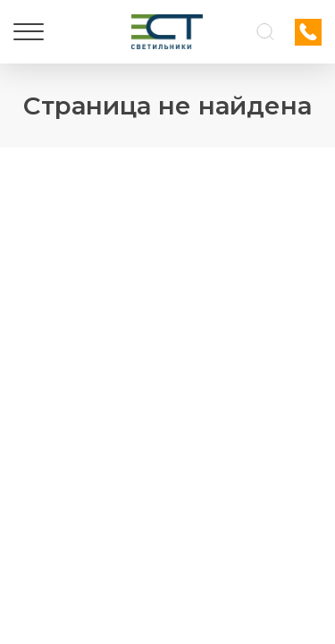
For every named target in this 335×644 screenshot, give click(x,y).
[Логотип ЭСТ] (167, 32)
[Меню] (29, 32)
